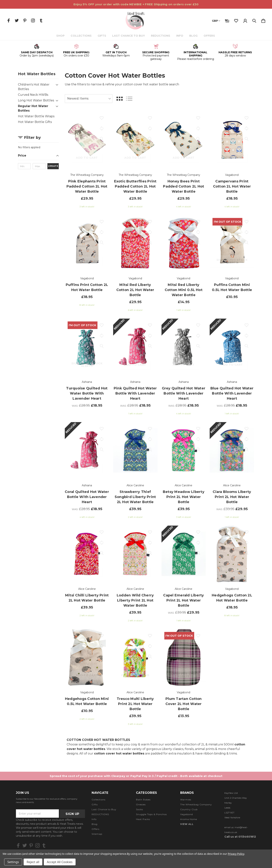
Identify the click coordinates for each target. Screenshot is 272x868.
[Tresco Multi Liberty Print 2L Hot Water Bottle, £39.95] (135, 657)
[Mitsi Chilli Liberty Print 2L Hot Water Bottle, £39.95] (87, 554)
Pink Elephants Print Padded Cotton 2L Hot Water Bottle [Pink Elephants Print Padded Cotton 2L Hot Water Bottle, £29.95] (87, 186)
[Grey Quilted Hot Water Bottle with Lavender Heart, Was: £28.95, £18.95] (184, 347)
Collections (82, 36)
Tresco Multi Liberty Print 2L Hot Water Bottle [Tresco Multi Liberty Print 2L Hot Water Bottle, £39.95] (135, 704)
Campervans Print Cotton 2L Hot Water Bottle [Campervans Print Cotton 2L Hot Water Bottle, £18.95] (232, 186)
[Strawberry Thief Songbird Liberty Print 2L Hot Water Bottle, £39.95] (135, 450)
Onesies (141, 804)
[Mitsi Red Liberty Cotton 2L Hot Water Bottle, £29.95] (135, 243)
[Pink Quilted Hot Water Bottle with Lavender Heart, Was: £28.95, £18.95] (135, 347)
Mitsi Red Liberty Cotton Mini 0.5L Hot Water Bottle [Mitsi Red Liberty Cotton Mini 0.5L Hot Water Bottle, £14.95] (184, 290)
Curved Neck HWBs (33, 95)
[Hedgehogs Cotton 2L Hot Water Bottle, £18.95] (232, 554)
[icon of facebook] (9, 20)
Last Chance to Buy (129, 36)
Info (180, 36)
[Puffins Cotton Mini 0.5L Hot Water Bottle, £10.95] (232, 243)
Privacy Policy (236, 854)
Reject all (33, 862)
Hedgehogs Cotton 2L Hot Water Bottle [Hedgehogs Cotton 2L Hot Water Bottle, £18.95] (232, 598)
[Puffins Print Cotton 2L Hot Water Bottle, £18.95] (87, 243)
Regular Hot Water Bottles (33, 108)
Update (53, 166)
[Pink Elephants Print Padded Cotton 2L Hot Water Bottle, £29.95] (87, 140)
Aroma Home (189, 819)
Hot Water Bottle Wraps (36, 116)
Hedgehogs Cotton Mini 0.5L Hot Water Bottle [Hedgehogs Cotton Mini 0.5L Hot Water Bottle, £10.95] (87, 701)
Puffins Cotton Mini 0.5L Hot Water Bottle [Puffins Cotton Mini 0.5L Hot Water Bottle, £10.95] (232, 287)
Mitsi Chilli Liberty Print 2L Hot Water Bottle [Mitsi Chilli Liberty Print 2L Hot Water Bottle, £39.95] (87, 598)
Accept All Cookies (60, 862)
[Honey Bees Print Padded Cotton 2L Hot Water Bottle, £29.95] (184, 140)
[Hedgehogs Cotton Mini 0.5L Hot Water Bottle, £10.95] (87, 657)
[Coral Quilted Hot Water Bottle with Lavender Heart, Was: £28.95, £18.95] (87, 450)
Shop (61, 36)
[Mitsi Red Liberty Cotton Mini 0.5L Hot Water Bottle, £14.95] (184, 243)
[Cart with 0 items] (263, 20)
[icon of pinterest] (25, 20)
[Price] (38, 157)
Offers (210, 36)
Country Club (189, 809)
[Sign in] (245, 20)
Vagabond (187, 814)
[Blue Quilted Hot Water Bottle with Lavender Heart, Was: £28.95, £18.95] (232, 347)
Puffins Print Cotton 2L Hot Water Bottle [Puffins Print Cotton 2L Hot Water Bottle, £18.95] (87, 287)
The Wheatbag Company (196, 804)
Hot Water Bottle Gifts (35, 122)
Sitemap (97, 834)
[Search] (254, 20)
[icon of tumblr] (41, 20)
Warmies (186, 800)
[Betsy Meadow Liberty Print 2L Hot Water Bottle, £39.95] (184, 450)
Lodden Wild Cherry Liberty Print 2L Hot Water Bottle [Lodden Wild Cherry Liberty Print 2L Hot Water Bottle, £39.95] (135, 600)
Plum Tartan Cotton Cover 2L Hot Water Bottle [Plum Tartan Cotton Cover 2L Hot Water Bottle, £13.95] (184, 704)
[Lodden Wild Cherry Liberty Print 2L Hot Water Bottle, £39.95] (135, 554)
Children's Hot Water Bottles (34, 87)
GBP (216, 21)
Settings (13, 862)
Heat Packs (143, 819)
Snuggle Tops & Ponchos (151, 814)
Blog (194, 36)
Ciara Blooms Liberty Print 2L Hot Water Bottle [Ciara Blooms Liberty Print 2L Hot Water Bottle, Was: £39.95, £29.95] (232, 497)
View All (187, 824)
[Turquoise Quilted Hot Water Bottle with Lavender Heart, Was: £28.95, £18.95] (87, 347)
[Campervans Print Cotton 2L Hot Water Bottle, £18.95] (232, 140)
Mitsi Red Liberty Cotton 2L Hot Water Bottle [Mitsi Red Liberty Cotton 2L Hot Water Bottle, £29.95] (135, 290)
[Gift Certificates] (227, 20)
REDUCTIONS (161, 36)
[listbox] (89, 99)
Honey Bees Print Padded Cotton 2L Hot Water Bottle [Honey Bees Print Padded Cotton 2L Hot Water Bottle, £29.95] (184, 186)
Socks (139, 809)
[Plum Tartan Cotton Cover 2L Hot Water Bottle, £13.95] (184, 657)
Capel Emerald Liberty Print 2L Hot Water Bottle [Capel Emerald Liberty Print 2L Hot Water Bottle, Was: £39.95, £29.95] (184, 600)
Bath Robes (143, 800)
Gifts (102, 36)
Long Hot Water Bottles (36, 100)
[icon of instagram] (33, 20)
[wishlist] (236, 20)
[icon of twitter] (17, 20)
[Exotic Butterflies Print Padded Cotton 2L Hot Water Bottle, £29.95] (135, 140)
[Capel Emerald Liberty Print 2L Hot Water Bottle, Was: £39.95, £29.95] (184, 554)
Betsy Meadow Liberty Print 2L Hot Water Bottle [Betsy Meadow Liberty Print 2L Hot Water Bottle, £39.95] (184, 497)
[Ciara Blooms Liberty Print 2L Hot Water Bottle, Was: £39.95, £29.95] (232, 450)
